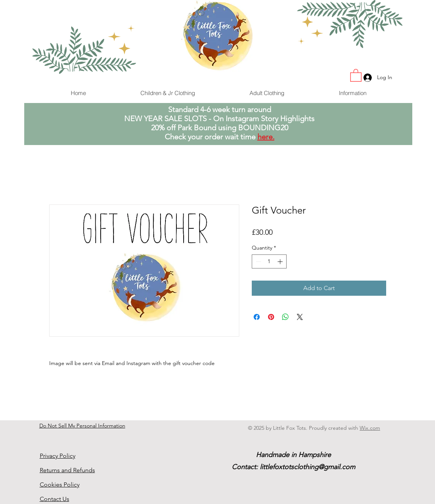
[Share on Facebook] (257, 317)
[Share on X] (300, 317)
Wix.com (370, 428)
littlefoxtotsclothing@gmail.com (307, 467)
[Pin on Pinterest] (271, 317)
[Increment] (281, 261)
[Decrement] (258, 261)
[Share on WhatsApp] (285, 317)
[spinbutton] (269, 261)
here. (266, 137)
